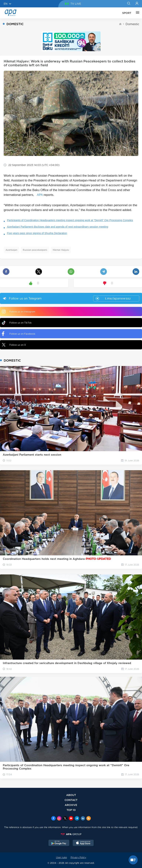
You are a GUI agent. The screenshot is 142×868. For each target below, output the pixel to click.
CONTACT (71, 800)
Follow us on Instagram (18, 312)
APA (40, 195)
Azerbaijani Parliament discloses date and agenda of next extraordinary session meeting (58, 227)
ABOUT (71, 795)
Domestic (132, 24)
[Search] (129, 4)
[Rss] (89, 819)
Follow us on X (14, 345)
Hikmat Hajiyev (61, 250)
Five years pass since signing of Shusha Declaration (37, 233)
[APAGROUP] (71, 834)
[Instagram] (59, 819)
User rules (61, 857)
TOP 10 (71, 810)
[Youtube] (71, 819)
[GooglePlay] (59, 843)
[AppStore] (83, 843)
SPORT (127, 13)
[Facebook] (53, 819)
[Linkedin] (83, 819)
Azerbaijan (11, 250)
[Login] (137, 4)
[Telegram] (77, 819)
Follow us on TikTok (17, 323)
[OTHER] (137, 13)
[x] (65, 819)
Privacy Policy (78, 857)
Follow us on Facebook (19, 334)
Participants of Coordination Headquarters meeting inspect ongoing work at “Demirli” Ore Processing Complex (70, 220)
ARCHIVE (71, 805)
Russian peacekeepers (35, 250)
